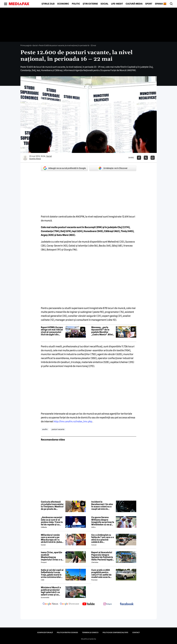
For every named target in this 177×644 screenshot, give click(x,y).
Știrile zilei (48, 4)
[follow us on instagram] (108, 604)
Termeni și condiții (90, 633)
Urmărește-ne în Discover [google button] (113, 168)
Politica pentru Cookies (67, 633)
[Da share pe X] (146, 158)
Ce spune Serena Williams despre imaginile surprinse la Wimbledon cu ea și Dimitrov (103, 521)
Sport (149, 4)
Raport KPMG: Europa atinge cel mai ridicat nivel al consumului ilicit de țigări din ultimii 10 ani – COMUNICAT (52, 331)
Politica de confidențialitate (115, 633)
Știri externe (90, 4)
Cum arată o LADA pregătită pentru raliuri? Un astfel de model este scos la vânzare (101, 574)
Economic (63, 4)
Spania (159, 4)
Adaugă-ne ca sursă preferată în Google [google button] (64, 168)
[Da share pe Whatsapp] (153, 158)
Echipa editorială (45, 633)
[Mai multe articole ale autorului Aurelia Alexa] (25, 158)
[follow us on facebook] (127, 604)
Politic (76, 4)
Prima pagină (26, 45)
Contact (136, 633)
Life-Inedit (117, 4)
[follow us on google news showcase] (69, 604)
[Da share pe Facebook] (139, 158)
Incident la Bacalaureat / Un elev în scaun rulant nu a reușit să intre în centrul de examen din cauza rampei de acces (103, 505)
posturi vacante (58, 429)
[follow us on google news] (50, 604)
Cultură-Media (134, 4)
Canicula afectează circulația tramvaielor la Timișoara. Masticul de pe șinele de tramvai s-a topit (52, 505)
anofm (45, 429)
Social (104, 4)
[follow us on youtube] (89, 604)
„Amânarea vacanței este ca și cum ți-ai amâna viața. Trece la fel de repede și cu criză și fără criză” (52, 521)
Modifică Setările (89, 639)
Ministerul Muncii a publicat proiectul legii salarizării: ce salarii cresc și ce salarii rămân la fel (51, 591)
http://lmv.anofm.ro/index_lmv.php (73, 421)
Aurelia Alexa (35, 159)
